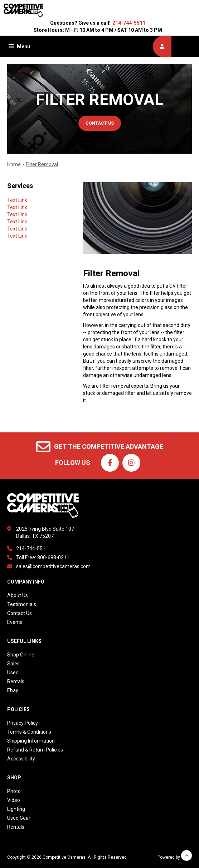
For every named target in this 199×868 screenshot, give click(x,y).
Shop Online (21, 655)
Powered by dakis (175, 857)
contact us (100, 123)
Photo (14, 791)
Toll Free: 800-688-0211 (43, 557)
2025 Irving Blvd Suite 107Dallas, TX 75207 (45, 532)
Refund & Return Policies (35, 750)
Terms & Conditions (29, 732)
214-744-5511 (129, 23)
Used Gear (19, 818)
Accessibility (21, 759)
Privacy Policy (23, 723)
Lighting (16, 809)
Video (14, 800)
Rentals (16, 681)
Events (15, 622)
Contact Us (20, 613)
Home (14, 164)
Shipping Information (31, 741)
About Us (18, 595)
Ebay (13, 690)
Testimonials (22, 604)
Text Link (17, 200)
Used (13, 673)
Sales (13, 664)
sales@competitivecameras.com (53, 566)
